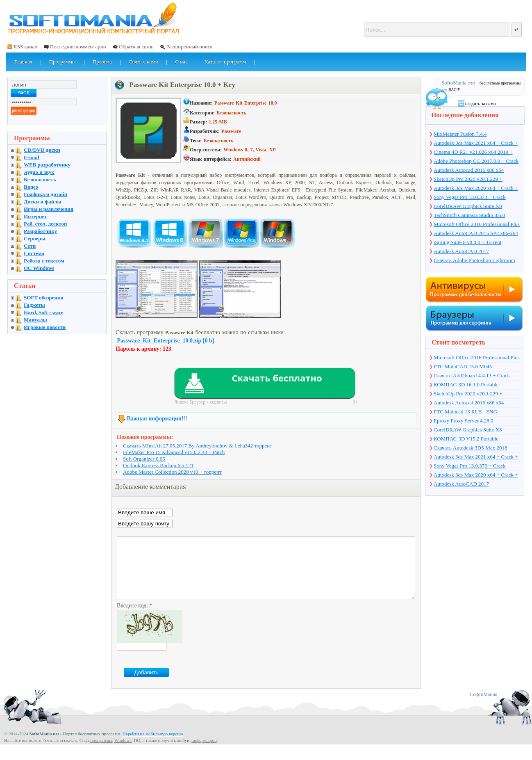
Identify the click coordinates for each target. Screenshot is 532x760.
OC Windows (39, 268)
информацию (204, 753)
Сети (30, 246)
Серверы (35, 238)
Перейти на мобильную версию (153, 746)
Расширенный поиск (189, 47)
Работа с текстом (44, 261)
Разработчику (40, 231)
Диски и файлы (43, 202)
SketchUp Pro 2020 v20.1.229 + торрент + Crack (468, 180)
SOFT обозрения (44, 298)
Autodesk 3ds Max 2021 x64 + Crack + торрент (476, 144)
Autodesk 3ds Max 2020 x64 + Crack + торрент (476, 189)
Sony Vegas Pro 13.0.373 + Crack (470, 197)
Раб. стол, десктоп (45, 224)
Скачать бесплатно (277, 378)
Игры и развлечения (49, 209)
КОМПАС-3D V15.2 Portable (466, 439)
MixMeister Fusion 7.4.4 (460, 134)
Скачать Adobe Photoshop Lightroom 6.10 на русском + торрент (474, 261)
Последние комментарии (78, 47)
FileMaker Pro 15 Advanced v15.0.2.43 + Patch (174, 452)
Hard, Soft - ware (44, 312)
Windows (123, 753)
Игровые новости (45, 327)
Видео (31, 187)
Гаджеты (34, 305)
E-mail (32, 157)
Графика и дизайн (45, 194)
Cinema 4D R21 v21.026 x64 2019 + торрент (473, 153)
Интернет (35, 216)
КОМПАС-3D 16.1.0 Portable (466, 385)
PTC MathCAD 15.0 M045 (463, 366)
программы (101, 753)
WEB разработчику (47, 165)
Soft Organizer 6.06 (144, 459)
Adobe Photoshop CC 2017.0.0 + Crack (476, 161)
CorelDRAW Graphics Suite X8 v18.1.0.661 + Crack (468, 207)
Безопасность (40, 179)
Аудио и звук (39, 172)
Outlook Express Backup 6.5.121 (158, 465)
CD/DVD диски (42, 150)
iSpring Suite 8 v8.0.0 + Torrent (467, 242)
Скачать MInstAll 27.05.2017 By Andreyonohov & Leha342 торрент (198, 446)
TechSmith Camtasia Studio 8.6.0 (469, 215)
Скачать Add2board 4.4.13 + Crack (472, 375)
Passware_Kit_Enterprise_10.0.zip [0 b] (165, 341)
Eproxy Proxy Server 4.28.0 (464, 421)
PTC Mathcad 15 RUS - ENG (465, 412)
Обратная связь (136, 47)
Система (34, 253)
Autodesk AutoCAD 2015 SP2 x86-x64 (476, 233)
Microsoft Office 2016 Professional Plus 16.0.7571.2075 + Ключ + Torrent (477, 225)
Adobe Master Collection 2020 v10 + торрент (172, 472)
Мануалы (35, 320)
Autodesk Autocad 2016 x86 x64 (469, 170)
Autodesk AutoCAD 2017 (461, 251)
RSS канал (25, 47)
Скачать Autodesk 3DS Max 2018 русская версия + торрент (470, 448)
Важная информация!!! (157, 419)
